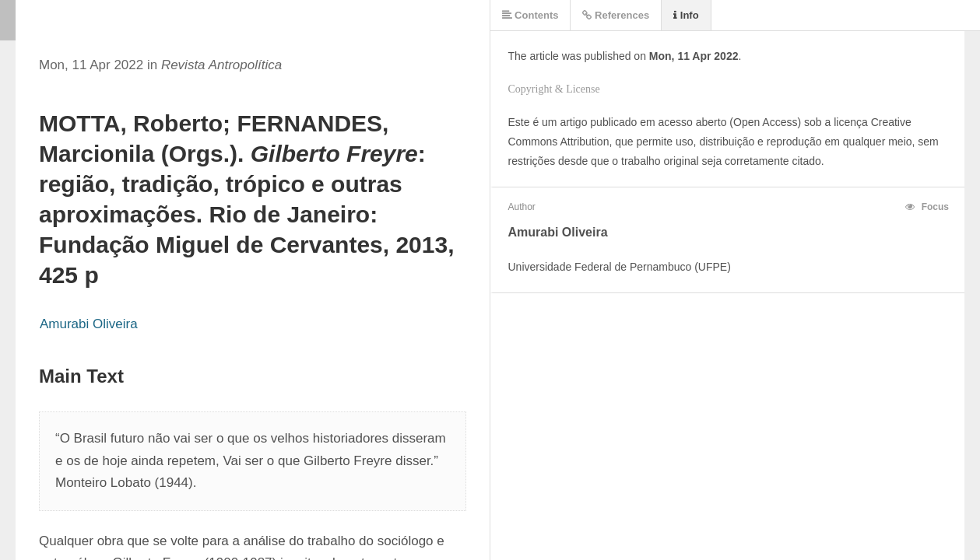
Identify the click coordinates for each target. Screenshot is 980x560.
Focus (927, 207)
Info (686, 15)
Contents (530, 15)
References (616, 15)
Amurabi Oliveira (89, 324)
